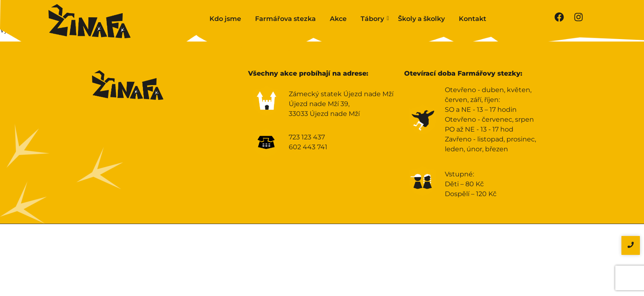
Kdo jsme (225, 19)
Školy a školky (421, 19)
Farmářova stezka (285, 19)
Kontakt (473, 19)
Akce (338, 19)
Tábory (374, 19)
